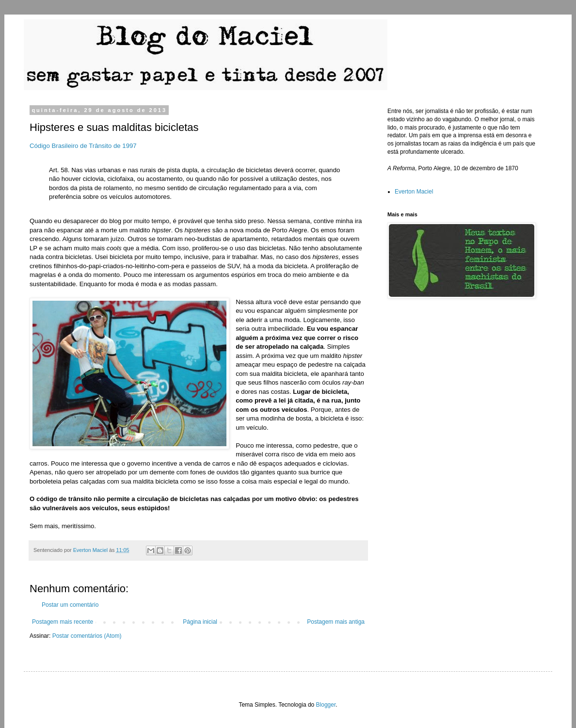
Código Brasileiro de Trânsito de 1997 (83, 146)
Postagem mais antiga (336, 622)
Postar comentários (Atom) (87, 636)
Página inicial (200, 622)
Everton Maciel (414, 192)
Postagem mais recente (63, 622)
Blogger (326, 705)
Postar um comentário (70, 605)
